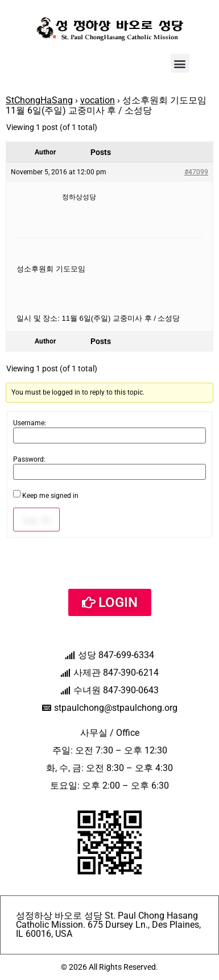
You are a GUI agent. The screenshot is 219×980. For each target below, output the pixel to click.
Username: (30, 423)
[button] (180, 63)
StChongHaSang (39, 100)
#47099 (196, 172)
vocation (98, 100)
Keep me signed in (50, 496)
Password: (29, 459)
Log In (36, 520)
